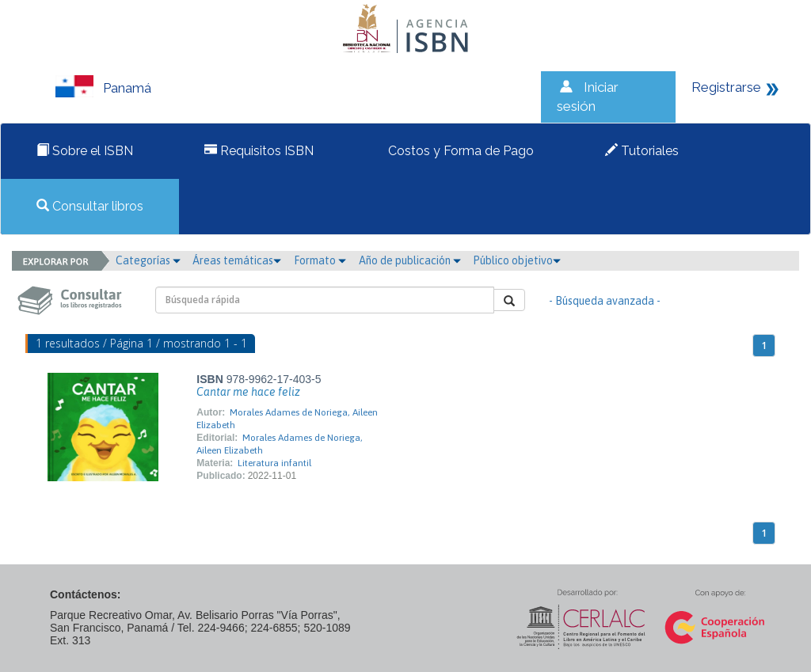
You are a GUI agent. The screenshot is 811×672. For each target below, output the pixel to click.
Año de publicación (410, 260)
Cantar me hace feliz (248, 392)
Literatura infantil (274, 463)
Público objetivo (517, 260)
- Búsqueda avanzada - (605, 301)
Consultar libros (90, 206)
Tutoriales (642, 151)
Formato (320, 260)
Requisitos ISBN (259, 151)
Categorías (148, 260)
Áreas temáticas (237, 260)
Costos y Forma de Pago (459, 151)
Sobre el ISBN (85, 151)
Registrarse (726, 87)
